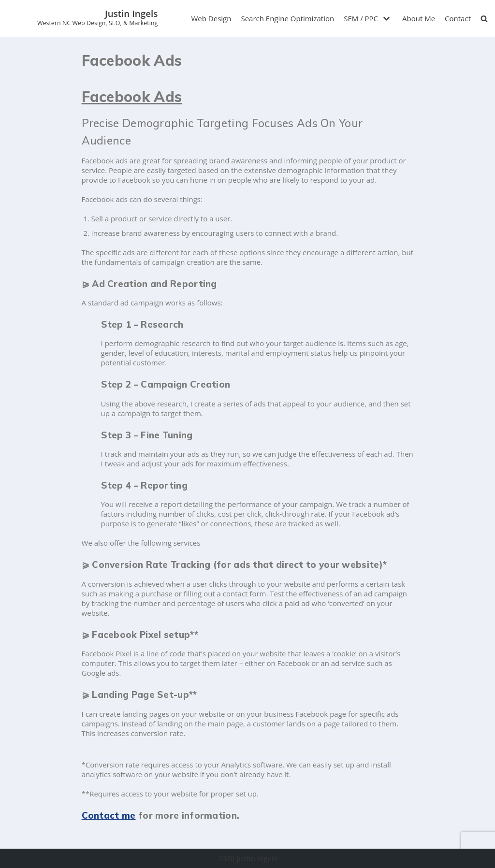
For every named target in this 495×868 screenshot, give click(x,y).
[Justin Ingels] (97, 18)
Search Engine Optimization (287, 18)
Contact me (109, 815)
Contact (458, 18)
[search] (484, 19)
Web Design (211, 18)
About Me (419, 18)
